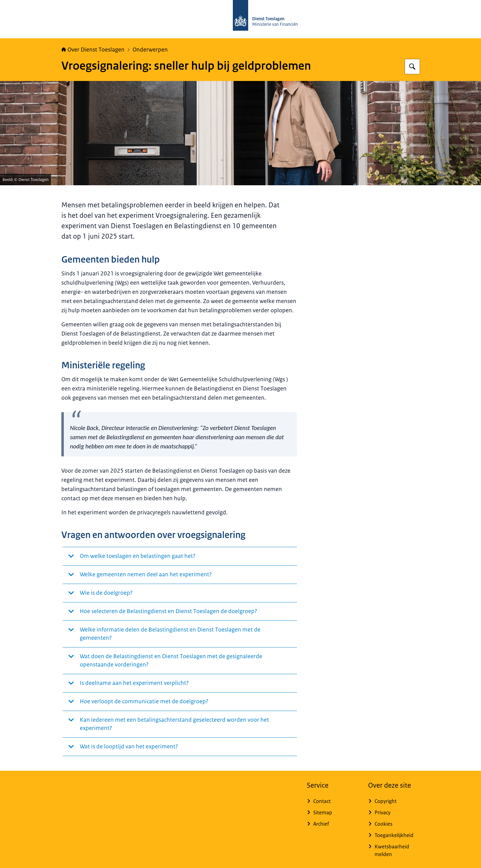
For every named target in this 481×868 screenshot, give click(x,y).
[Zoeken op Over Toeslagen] (412, 67)
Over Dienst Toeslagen (93, 50)
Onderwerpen (150, 50)
